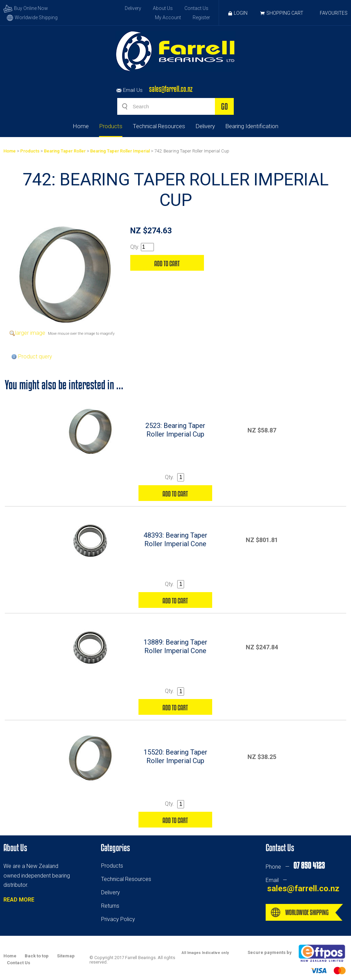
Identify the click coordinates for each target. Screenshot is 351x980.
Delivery (133, 8)
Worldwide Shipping (32, 17)
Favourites (334, 13)
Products (111, 126)
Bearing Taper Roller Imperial (120, 151)
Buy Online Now (26, 8)
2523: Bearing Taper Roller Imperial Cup (175, 430)
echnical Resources (128, 879)
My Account (168, 17)
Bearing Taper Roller (65, 151)
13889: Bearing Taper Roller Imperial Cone (175, 646)
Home (81, 126)
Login (238, 13)
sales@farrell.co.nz (171, 89)
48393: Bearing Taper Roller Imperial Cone (175, 540)
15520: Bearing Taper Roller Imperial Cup (175, 756)
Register (201, 17)
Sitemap (66, 956)
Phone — (295, 867)
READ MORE (19, 900)
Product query (35, 357)
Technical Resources (159, 126)
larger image (30, 333)
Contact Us (196, 8)
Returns (110, 906)
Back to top (37, 956)
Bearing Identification (252, 126)
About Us (163, 8)
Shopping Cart (285, 13)
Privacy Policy (118, 919)
